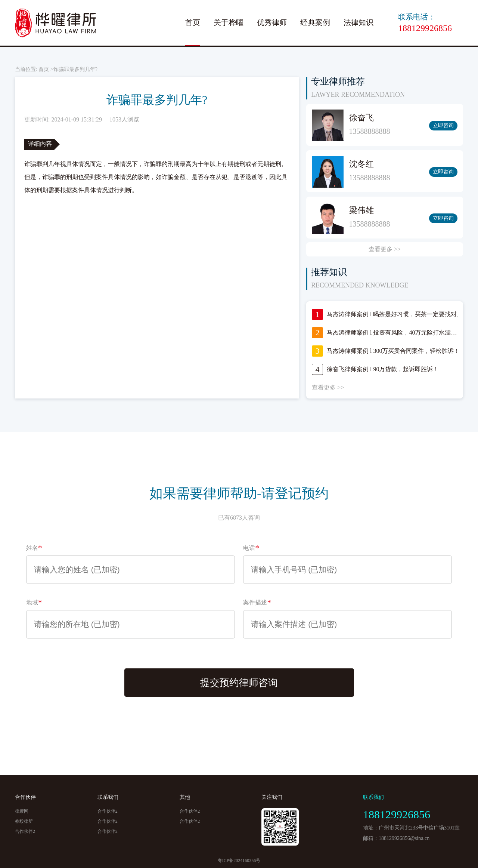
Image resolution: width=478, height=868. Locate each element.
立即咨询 (443, 125)
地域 (34, 603)
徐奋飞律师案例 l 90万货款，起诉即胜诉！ (383, 369)
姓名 (34, 548)
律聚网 (22, 811)
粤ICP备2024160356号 (239, 861)
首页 (193, 22)
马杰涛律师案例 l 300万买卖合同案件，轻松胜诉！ (393, 351)
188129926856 (425, 28)
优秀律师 (272, 22)
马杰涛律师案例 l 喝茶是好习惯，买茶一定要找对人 (395, 314)
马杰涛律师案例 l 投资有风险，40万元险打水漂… (392, 333)
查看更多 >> (385, 249)
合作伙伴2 (25, 831)
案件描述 (257, 603)
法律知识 (358, 22)
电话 (251, 548)
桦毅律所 (24, 821)
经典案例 (315, 22)
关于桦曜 (229, 22)
